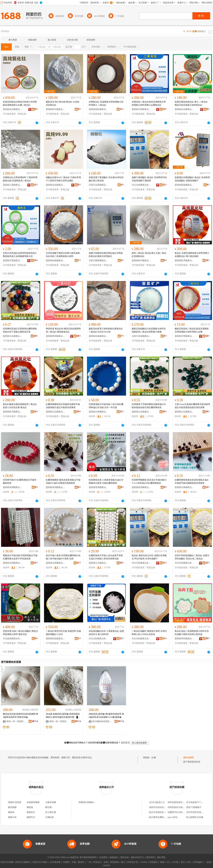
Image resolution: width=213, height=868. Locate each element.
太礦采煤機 (51, 802)
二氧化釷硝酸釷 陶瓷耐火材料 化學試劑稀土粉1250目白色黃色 (149, 633)
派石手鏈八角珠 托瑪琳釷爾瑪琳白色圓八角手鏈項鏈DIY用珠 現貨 (63, 557)
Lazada (106, 865)
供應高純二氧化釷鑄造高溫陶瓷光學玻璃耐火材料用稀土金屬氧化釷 (149, 103)
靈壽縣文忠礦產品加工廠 (13, 336)
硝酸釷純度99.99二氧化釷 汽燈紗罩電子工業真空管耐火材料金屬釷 (63, 179)
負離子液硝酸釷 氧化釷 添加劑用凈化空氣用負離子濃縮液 (149, 179)
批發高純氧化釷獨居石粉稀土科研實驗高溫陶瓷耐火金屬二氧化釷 (20, 103)
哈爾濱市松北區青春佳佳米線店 (182, 812)
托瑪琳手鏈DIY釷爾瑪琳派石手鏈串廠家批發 (20, 481)
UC (168, 862)
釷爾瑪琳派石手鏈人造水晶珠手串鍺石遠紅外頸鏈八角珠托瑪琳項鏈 (106, 557)
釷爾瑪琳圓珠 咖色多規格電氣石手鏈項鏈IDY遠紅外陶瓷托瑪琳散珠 (63, 481)
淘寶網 (66, 862)
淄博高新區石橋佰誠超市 (179, 807)
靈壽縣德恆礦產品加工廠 (99, 109)
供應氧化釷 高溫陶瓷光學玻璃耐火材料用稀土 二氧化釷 (106, 103)
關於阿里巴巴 (138, 857)
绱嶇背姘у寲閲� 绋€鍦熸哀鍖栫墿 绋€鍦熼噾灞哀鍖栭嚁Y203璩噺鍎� (106, 716)
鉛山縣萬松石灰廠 (195, 817)
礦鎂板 (11, 812)
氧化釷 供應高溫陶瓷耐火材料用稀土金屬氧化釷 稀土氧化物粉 (192, 255)
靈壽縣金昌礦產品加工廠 (13, 109)
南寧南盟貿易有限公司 (178, 802)
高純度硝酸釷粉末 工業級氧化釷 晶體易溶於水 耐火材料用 (106, 633)
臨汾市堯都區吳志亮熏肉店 (162, 812)
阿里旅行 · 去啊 (100, 862)
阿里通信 (154, 862)
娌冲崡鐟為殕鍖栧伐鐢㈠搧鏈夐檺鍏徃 (102, 721)
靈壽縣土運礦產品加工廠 (13, 185)
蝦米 (123, 862)
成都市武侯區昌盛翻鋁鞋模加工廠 (165, 807)
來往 (183, 862)
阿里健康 (198, 862)
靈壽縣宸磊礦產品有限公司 (56, 639)
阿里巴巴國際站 (23, 862)
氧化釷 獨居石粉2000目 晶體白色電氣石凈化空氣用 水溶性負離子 (149, 557)
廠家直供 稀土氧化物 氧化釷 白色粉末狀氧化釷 (63, 103)
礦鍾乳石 (31, 817)
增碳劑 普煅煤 (15, 802)
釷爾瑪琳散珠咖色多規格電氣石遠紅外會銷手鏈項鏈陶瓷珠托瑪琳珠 (192, 481)
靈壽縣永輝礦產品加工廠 (99, 412)
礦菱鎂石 (31, 812)
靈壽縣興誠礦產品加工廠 (184, 185)
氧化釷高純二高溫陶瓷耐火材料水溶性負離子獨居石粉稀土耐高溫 (192, 633)
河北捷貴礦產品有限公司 (13, 639)
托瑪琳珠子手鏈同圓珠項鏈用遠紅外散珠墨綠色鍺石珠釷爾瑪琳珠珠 (149, 406)
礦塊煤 (30, 807)
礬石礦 (48, 807)
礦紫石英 (12, 817)
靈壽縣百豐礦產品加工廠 (141, 109)
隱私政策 (125, 857)
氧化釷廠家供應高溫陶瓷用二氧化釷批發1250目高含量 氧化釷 (20, 406)
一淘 (89, 862)
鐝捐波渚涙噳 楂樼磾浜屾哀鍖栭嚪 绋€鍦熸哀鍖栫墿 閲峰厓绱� (20, 716)
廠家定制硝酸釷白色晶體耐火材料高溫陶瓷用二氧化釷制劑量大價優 (149, 330)
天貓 (74, 862)
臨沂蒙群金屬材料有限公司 (162, 817)
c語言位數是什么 (157, 802)
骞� (35, 721)
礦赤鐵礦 (12, 807)
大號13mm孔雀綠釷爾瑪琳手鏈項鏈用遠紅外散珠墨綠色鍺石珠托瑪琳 (192, 406)
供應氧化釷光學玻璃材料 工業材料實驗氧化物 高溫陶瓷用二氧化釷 (20, 179)
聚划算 (81, 862)
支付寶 (175, 862)
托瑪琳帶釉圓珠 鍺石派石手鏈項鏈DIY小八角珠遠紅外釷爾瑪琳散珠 (149, 481)
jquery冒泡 (172, 817)
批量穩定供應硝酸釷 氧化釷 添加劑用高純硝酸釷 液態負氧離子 (192, 179)
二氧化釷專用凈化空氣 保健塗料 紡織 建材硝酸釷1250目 (63, 633)
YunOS (144, 862)
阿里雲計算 (133, 862)
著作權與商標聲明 (88, 857)
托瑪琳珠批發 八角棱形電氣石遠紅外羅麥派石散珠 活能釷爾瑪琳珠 (106, 481)
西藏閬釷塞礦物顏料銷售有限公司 (94, 802)
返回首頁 (125, 743)
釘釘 (189, 862)
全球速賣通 (55, 862)
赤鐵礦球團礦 (33, 802)
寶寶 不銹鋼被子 (194, 807)
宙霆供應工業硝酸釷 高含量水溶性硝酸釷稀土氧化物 (106, 179)
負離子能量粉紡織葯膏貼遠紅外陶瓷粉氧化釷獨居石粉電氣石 (106, 255)
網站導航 (161, 857)
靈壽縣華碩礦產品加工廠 (56, 336)
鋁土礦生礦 (51, 812)
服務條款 (114, 857)
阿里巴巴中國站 (40, 862)
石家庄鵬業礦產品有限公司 (99, 260)
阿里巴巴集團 (7, 862)
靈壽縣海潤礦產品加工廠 (13, 487)
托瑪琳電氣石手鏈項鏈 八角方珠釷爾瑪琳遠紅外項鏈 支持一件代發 (106, 406)
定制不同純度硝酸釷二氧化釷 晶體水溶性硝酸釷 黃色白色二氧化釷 (192, 557)
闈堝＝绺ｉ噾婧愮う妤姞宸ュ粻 (16, 721)
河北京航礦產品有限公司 (141, 185)
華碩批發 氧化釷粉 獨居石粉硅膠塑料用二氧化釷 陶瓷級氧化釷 (63, 330)
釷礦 (154, 758)
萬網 (162, 862)
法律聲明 (103, 857)
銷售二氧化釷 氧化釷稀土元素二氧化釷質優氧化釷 (149, 255)
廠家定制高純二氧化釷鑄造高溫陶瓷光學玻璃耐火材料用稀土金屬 (192, 330)
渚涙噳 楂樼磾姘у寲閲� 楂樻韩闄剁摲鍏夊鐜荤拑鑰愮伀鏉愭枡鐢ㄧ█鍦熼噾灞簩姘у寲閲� (63, 716)
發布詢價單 (189, 758)
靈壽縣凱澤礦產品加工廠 (184, 260)
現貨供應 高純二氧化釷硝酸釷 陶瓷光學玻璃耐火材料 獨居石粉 (20, 633)
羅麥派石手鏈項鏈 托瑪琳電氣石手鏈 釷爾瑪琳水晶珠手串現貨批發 (20, 557)
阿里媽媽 (114, 862)
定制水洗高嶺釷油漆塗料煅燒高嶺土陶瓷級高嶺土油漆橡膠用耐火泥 (20, 255)
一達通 (208, 862)
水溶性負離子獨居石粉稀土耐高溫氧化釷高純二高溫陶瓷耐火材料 (63, 255)
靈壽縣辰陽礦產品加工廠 (56, 260)
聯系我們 (151, 857)
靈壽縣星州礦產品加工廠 (56, 109)
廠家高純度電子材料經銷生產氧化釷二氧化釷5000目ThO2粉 (106, 330)
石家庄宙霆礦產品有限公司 (99, 185)
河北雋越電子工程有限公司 (199, 802)
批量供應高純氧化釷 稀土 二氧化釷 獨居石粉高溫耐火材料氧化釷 (191, 103)
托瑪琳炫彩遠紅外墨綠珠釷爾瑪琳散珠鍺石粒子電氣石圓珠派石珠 (20, 330)
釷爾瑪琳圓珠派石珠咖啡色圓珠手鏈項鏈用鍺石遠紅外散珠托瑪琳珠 (63, 406)
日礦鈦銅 (50, 817)
